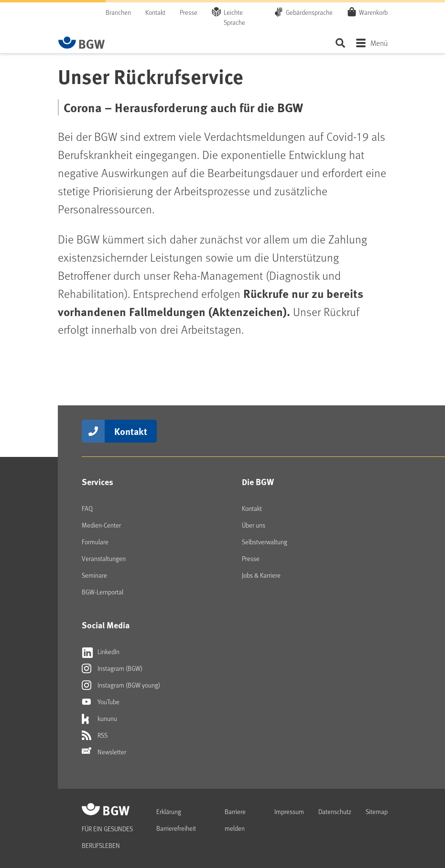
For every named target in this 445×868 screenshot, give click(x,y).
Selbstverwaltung (265, 542)
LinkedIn (101, 652)
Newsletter (104, 752)
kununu (99, 719)
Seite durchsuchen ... (341, 43)
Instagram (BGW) (112, 668)
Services (98, 482)
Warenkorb (373, 12)
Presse (189, 12)
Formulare (95, 542)
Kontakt (155, 12)
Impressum (289, 811)
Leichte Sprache (234, 17)
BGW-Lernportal (103, 592)
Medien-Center (101, 525)
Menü (379, 43)
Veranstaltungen (104, 558)
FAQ (87, 508)
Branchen (118, 12)
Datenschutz (335, 811)
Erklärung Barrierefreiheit (176, 820)
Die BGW (258, 482)
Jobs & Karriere (261, 575)
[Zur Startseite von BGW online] (82, 42)
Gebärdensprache (309, 12)
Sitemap (377, 811)
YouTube (101, 702)
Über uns (254, 525)
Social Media (106, 625)
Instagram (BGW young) (121, 685)
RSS (95, 735)
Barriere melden (235, 820)
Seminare (94, 575)
